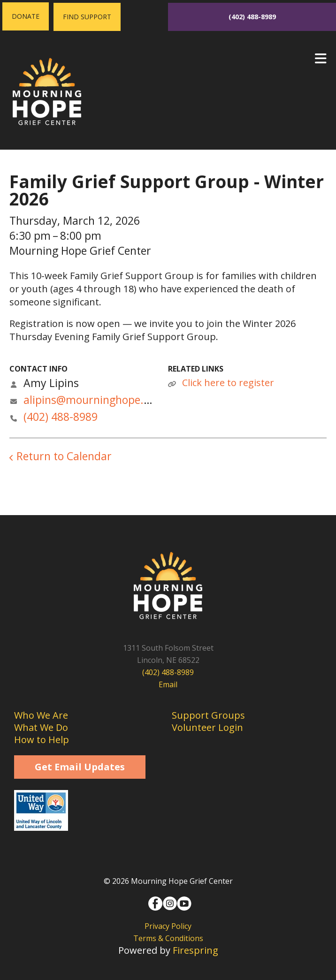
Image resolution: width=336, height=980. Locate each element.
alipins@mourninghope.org (92, 400)
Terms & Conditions (168, 938)
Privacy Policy (168, 926)
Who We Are (41, 715)
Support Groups (208, 715)
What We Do (41, 727)
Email (168, 684)
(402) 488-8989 (252, 17)
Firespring (195, 950)
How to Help (42, 740)
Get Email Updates (80, 767)
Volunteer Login (207, 727)
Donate (26, 16)
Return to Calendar (64, 456)
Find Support (87, 17)
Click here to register (228, 383)
